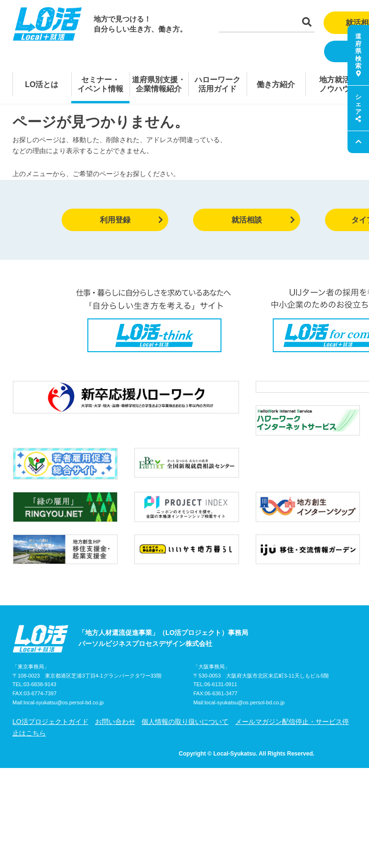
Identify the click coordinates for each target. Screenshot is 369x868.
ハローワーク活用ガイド (217, 84)
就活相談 (263, 220)
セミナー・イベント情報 (100, 84)
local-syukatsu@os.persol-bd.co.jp (64, 680)
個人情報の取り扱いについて (185, 700)
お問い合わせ (115, 700)
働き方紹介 (276, 84)
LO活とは (42, 84)
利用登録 (132, 220)
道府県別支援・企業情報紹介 (159, 84)
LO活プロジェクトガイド (50, 700)
